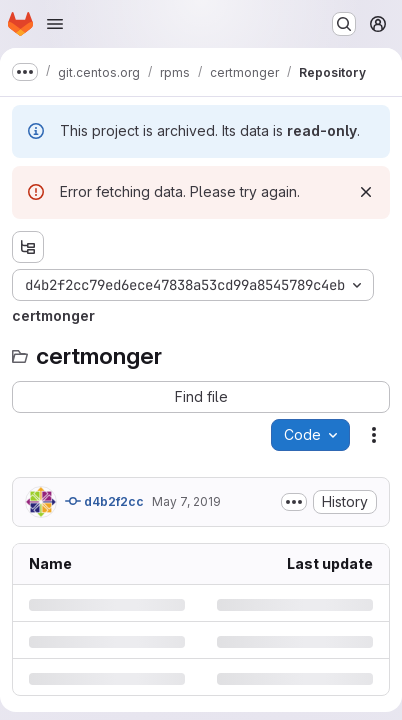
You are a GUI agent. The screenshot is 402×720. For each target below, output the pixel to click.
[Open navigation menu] (55, 24)
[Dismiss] (366, 192)
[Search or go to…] (344, 24)
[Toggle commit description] (294, 502)
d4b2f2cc (104, 501)
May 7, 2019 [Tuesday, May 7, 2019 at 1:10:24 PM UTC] (186, 501)
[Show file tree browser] (28, 247)
